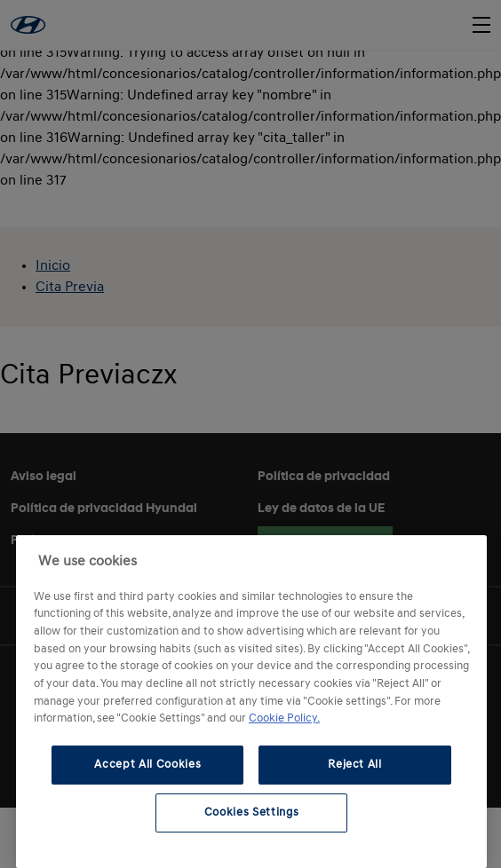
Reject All (355, 765)
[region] (251, 702)
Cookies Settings (252, 813)
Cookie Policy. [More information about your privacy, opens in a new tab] (284, 718)
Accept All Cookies (147, 765)
